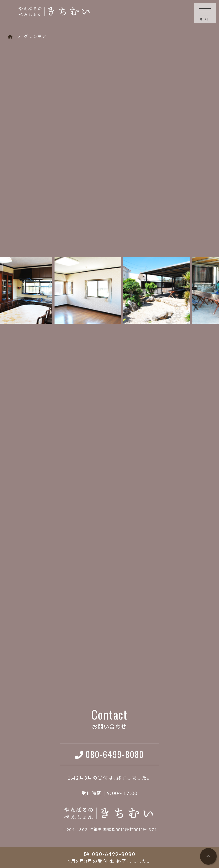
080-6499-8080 (115, 754)
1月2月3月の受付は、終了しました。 (109, 857)
